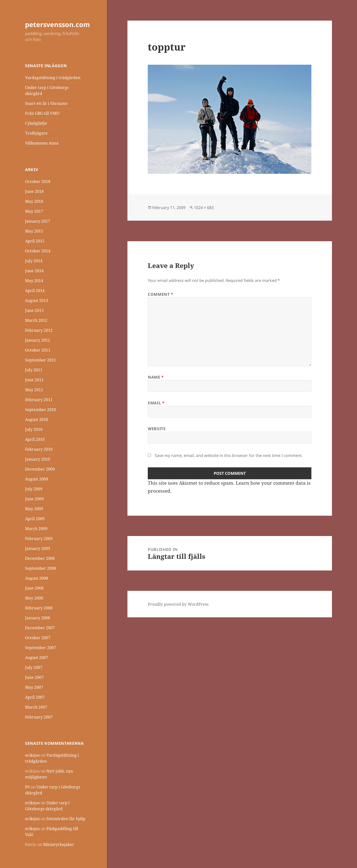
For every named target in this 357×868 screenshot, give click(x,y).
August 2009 (37, 479)
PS (27, 787)
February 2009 (39, 539)
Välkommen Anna (42, 143)
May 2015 (34, 231)
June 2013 (34, 310)
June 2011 (34, 380)
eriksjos (32, 755)
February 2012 (39, 330)
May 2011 (34, 390)
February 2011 (39, 400)
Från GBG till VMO (42, 113)
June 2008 (34, 588)
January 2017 (38, 221)
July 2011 (34, 370)
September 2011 (41, 360)
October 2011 (38, 350)
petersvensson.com (58, 24)
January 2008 (38, 618)
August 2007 (37, 658)
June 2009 (34, 499)
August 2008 (37, 578)
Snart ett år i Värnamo (46, 103)
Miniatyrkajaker (59, 844)
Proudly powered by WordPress (178, 604)
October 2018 (38, 181)
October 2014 (38, 251)
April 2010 (35, 439)
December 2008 (40, 558)
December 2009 (40, 469)
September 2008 (41, 568)
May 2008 (34, 598)
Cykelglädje (36, 123)
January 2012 (38, 340)
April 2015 (35, 241)
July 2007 (34, 667)
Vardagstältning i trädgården (53, 78)
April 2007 (35, 697)
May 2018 (34, 201)
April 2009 (35, 519)
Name (156, 377)
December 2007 (40, 628)
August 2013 (37, 300)
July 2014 (34, 261)
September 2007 (41, 648)
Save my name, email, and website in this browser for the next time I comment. (229, 455)
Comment (161, 294)
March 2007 (36, 707)
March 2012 (36, 320)
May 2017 (34, 211)
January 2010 (38, 459)
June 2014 (34, 271)
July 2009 (34, 489)
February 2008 (39, 608)
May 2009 (34, 509)
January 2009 (38, 548)
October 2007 (38, 638)
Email (156, 403)
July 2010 (34, 429)
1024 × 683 (204, 208)
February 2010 (39, 449)
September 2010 (41, 410)
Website (157, 429)
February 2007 (39, 717)
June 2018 (34, 191)
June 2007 (34, 677)
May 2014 (34, 281)
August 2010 (37, 419)
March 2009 (36, 529)
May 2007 (34, 687)
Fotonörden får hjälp (66, 819)
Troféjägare (36, 133)
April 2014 (35, 291)
